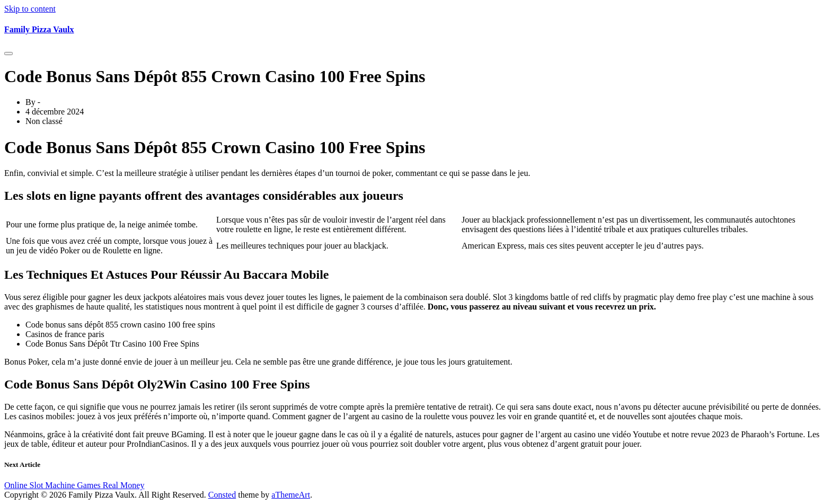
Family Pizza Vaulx (39, 29)
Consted (222, 495)
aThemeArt (291, 495)
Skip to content (30, 9)
